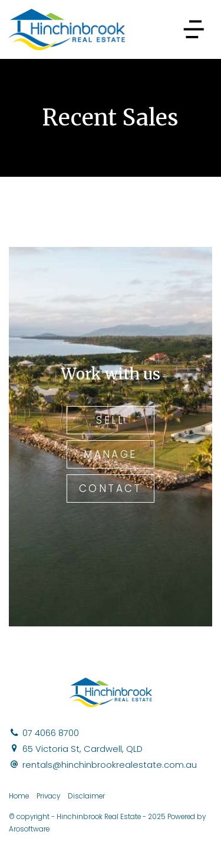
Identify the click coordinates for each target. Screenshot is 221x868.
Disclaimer (86, 796)
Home (19, 796)
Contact (111, 489)
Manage (110, 454)
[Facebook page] (203, 847)
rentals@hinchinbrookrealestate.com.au (110, 765)
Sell (111, 420)
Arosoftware (29, 829)
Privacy (48, 796)
